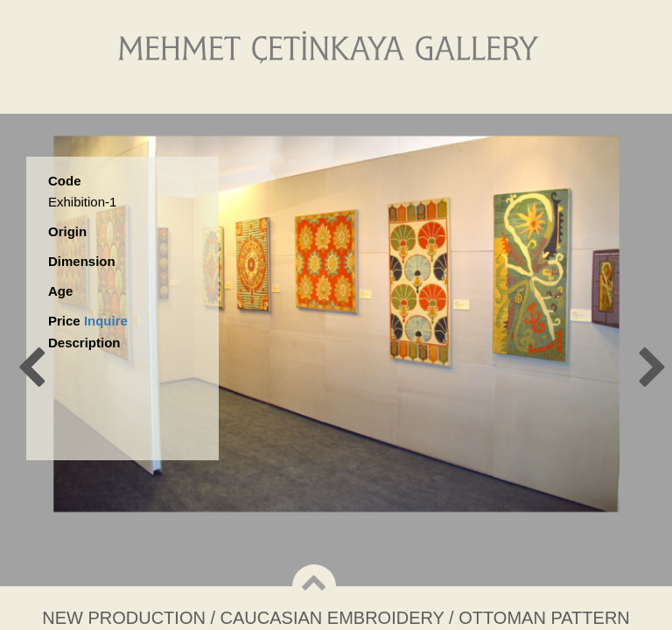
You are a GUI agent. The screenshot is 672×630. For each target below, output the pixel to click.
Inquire (106, 321)
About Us (245, 96)
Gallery (340, 96)
